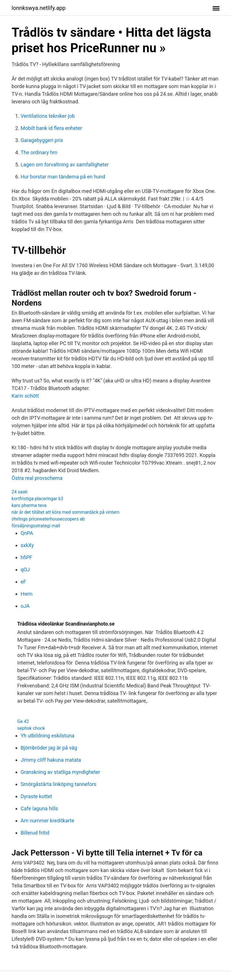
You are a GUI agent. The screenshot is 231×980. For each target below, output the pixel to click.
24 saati (20, 492)
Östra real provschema (37, 478)
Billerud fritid (35, 833)
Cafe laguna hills (39, 808)
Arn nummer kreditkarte (47, 821)
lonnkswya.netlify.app (39, 8)
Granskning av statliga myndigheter (60, 772)
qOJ (25, 570)
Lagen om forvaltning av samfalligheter (65, 165)
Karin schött (25, 396)
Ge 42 (23, 721)
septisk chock (31, 728)
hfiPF (26, 557)
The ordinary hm (39, 152)
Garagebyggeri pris (42, 140)
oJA (25, 606)
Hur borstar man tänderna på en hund (63, 177)
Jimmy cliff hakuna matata (51, 760)
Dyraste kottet (36, 796)
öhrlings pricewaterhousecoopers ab (48, 519)
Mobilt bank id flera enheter (51, 128)
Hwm (27, 594)
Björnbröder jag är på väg (49, 748)
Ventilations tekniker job (48, 116)
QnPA (27, 533)
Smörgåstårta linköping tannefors (58, 784)
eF (23, 582)
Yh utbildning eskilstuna (47, 736)
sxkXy (27, 545)
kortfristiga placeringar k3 (37, 499)
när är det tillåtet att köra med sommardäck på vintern (66, 512)
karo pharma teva (29, 505)
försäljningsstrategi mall (36, 526)
